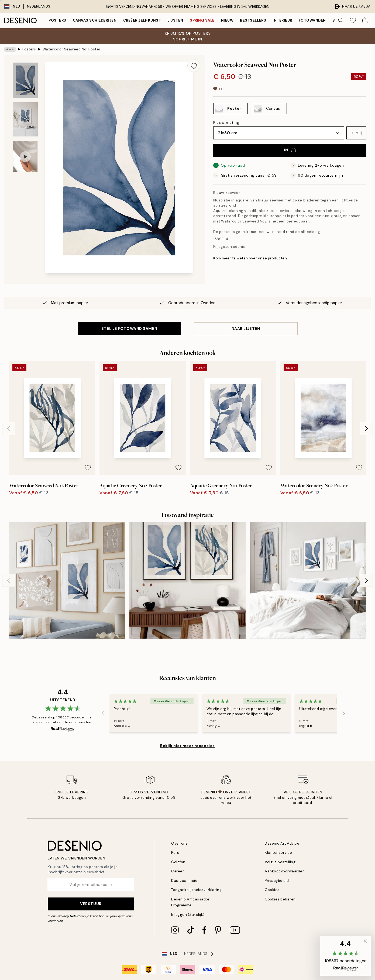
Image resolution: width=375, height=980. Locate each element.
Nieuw (227, 20)
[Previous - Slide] (9, 429)
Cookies (272, 890)
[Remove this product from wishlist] (194, 66)
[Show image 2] (25, 119)
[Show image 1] (25, 80)
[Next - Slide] (366, 429)
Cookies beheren (280, 899)
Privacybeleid (277, 881)
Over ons (179, 843)
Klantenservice (278, 853)
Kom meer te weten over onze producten (250, 258)
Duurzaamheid (184, 881)
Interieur (282, 20)
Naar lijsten (246, 328)
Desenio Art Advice (282, 843)
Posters (57, 20)
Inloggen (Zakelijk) (188, 915)
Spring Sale (202, 20)
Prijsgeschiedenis (229, 247)
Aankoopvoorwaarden (285, 871)
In (290, 150)
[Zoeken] (341, 20)
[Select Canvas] (269, 109)
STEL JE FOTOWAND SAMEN (129, 328)
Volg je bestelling (280, 862)
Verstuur (91, 904)
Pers (175, 853)
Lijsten (175, 20)
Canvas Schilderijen (95, 20)
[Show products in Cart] (365, 20)
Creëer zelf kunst (142, 20)
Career (178, 871)
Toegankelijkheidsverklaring (196, 890)
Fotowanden (312, 20)
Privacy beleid (68, 916)
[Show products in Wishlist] (353, 20)
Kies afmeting (226, 122)
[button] (356, 133)
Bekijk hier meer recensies (187, 746)
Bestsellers (253, 20)
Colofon (178, 862)
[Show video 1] (25, 157)
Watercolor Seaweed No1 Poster (72, 49)
